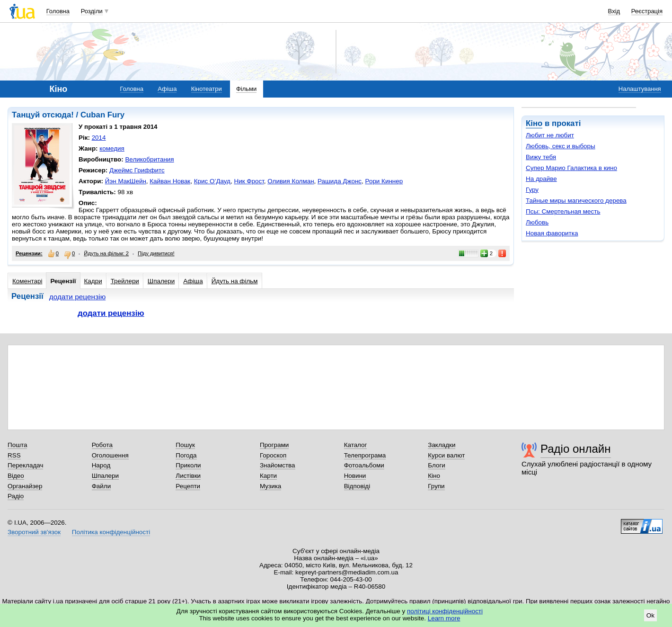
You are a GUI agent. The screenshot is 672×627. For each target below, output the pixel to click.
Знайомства (278, 465)
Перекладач (25, 465)
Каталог (356, 445)
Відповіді (357, 486)
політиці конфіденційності (445, 611)
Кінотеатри (207, 89)
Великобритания (149, 159)
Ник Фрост (249, 181)
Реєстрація (647, 11)
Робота (102, 445)
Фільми (246, 89)
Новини (355, 476)
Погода (186, 455)
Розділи (92, 11)
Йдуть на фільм (235, 281)
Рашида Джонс (340, 181)
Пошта (17, 445)
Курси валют (446, 455)
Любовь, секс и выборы (561, 146)
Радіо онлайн (576, 449)
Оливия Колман (291, 181)
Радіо (16, 496)
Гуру (532, 190)
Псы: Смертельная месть (563, 211)
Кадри (93, 281)
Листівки (188, 476)
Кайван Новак (170, 181)
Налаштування (640, 89)
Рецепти (188, 486)
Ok (650, 615)
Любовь (537, 222)
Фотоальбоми (364, 465)
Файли (102, 486)
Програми (274, 445)
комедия (112, 148)
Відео (16, 476)
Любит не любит (550, 135)
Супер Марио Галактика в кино (571, 168)
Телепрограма (365, 455)
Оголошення (110, 455)
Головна (58, 11)
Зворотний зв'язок (34, 532)
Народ (101, 465)
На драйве (541, 179)
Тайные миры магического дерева (576, 201)
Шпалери (161, 281)
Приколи (188, 465)
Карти (268, 476)
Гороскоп (273, 455)
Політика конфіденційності (111, 532)
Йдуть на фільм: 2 (106, 253)
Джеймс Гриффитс (137, 170)
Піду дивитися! (156, 253)
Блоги (437, 465)
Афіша (167, 89)
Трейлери (125, 281)
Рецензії (63, 281)
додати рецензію (78, 297)
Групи (436, 486)
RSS (14, 455)
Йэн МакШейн (126, 181)
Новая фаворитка (552, 233)
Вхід (614, 11)
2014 (99, 138)
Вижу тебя (541, 157)
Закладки (442, 445)
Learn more (444, 618)
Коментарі (27, 281)
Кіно (534, 123)
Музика (270, 486)
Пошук (185, 445)
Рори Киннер (384, 181)
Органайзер (25, 486)
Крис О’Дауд (212, 181)
